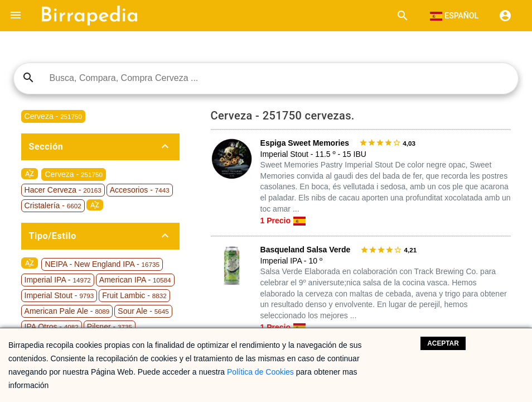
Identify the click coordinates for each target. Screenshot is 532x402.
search (28, 78)
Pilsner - (110, 327)
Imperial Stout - (59, 295)
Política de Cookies (260, 372)
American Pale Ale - (67, 311)
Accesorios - (140, 190)
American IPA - (135, 280)
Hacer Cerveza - (63, 190)
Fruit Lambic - (134, 295)
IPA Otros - (52, 327)
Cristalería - (53, 205)
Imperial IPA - (58, 280)
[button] (16, 16)
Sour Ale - (143, 311)
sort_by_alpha (30, 174)
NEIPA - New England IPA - (102, 264)
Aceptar (443, 343)
